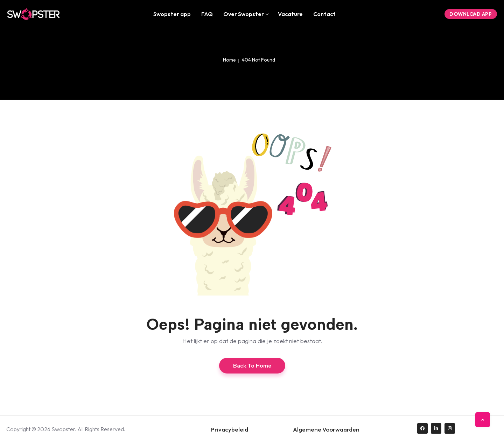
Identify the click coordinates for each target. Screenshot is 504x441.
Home (229, 60)
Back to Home (252, 366)
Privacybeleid (230, 429)
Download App (471, 14)
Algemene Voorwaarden (326, 429)
